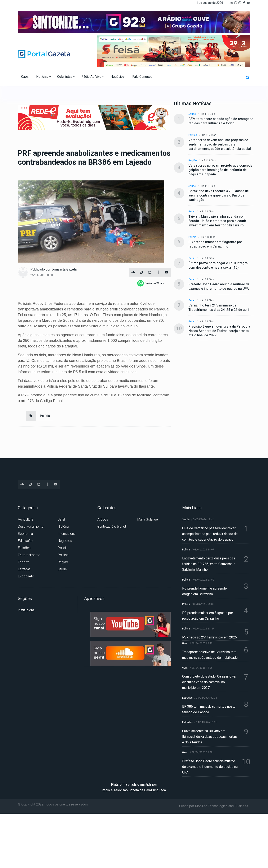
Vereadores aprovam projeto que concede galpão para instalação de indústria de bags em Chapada (220, 170)
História (63, 527)
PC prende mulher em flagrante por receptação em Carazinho (215, 244)
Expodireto (26, 576)
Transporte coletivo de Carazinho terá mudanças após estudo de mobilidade (210, 655)
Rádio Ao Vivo (93, 77)
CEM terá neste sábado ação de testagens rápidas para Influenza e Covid (221, 121)
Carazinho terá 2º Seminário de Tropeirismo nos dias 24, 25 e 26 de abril (219, 308)
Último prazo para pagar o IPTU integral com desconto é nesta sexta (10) (218, 266)
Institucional (26, 610)
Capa (25, 77)
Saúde (192, 114)
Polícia (45, 416)
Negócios (118, 77)
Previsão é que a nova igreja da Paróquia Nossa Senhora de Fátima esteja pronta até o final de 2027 (219, 331)
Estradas (24, 569)
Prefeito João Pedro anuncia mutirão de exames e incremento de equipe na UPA (219, 287)
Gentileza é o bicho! (112, 527)
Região (193, 161)
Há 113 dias (208, 237)
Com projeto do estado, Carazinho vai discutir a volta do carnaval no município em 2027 (209, 682)
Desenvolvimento (31, 527)
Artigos (103, 520)
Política (193, 135)
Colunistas (66, 77)
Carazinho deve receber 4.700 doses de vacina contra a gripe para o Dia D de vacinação (219, 196)
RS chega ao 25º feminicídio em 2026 (209, 637)
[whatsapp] (151, 283)
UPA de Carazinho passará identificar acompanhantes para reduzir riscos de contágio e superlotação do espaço (210, 534)
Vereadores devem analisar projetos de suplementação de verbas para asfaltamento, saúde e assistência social (220, 145)
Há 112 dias (208, 114)
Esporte (24, 562)
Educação (25, 541)
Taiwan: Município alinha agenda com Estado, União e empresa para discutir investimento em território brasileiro (217, 221)
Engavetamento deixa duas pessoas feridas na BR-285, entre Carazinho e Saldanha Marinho (209, 564)
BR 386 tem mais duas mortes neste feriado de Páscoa (209, 709)
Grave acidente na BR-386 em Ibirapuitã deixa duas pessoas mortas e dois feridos (209, 737)
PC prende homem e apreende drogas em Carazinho (204, 591)
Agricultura (26, 520)
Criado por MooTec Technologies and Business (214, 806)
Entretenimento (29, 555)
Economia (25, 534)
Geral (191, 212)
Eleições (24, 548)
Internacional (67, 534)
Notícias (44, 77)
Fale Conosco (143, 77)
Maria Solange (148, 520)
